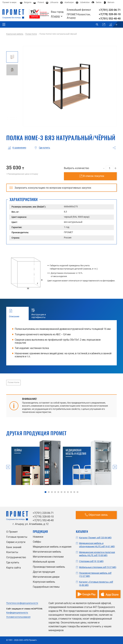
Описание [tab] (17, 313)
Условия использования (18, 617)
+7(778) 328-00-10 (110, 14)
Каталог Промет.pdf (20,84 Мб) (95, 538)
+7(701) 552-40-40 (110, 19)
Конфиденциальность (17, 613)
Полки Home (13, 382)
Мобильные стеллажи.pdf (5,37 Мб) (98, 567)
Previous (8, 467)
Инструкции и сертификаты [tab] (40, 313)
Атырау (55, 16)
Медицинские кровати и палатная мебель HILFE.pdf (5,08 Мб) (97, 554)
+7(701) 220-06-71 (110, 10)
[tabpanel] (36, 463)
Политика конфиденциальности (22, 603)
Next (115, 467)
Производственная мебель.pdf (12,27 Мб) (95, 575)
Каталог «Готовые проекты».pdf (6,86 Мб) (96, 583)
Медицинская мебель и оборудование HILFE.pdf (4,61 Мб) (97, 545)
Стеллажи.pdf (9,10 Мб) (91, 561)
